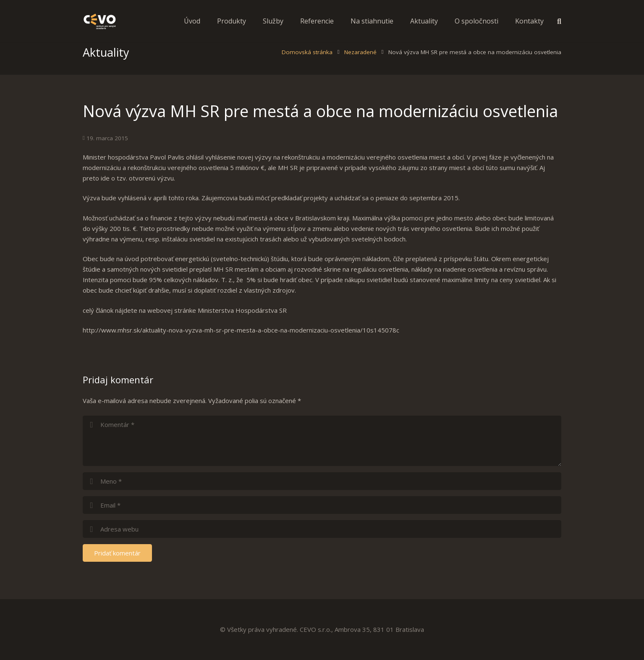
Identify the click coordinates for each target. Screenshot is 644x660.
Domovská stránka (307, 64)
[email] (322, 517)
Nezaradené (360, 64)
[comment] (322, 453)
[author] (322, 493)
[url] (322, 541)
